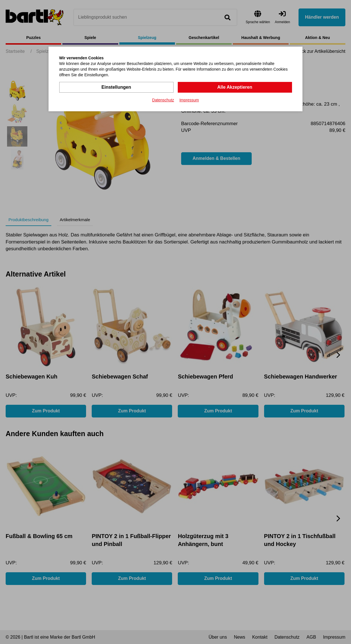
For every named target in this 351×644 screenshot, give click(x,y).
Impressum (189, 100)
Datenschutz (163, 100)
